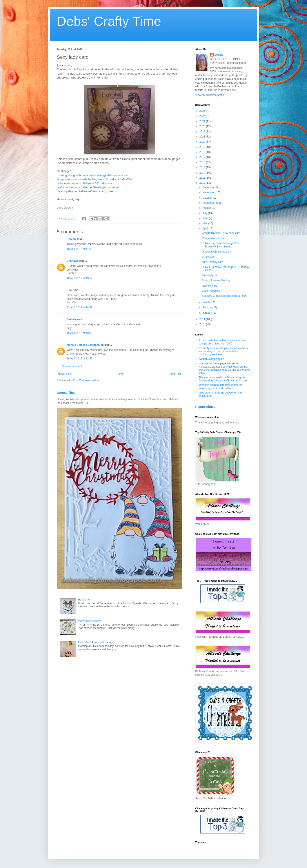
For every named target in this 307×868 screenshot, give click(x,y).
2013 (203, 178)
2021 (203, 137)
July (205, 213)
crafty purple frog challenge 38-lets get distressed (89, 187)
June (206, 218)
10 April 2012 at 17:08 (80, 249)
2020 (203, 142)
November (209, 192)
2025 (203, 116)
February (208, 308)
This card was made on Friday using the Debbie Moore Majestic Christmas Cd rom (223, 379)
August (207, 208)
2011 (203, 319)
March (206, 302)
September (209, 203)
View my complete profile (210, 95)
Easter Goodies (211, 291)
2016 (203, 162)
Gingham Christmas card (216, 252)
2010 (203, 324)
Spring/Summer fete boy (216, 280)
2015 (203, 167)
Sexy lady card (210, 275)
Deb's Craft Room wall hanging (96, 643)
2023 (203, 126)
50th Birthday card (212, 262)
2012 (203, 183)
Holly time (84, 600)
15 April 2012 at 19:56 (80, 333)
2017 (203, 157)
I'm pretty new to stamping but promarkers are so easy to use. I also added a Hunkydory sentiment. (223, 351)
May (205, 223)
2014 (203, 173)
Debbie (219, 55)
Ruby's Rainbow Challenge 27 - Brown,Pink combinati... (220, 245)
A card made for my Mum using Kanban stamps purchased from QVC (222, 342)
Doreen (71, 239)
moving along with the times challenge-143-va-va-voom (93, 175)
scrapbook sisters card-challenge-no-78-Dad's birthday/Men (95, 179)
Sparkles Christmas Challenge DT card (224, 296)
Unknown (73, 261)
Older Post (175, 374)
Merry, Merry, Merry (89, 621)
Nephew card (210, 286)
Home (120, 374)
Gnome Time (66, 393)
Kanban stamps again (211, 359)
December (209, 187)
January (207, 313)
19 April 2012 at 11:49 (80, 359)
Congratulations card (214, 238)
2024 (203, 121)
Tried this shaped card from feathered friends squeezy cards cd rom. (221, 386)
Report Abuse (205, 407)
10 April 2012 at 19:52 (80, 278)
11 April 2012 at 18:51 (80, 308)
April (205, 229)
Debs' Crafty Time (109, 21)
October (207, 198)
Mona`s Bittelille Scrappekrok (85, 345)
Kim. (70, 290)
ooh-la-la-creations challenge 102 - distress (85, 183)
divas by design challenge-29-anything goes (85, 191)
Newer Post (65, 374)
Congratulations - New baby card (221, 233)
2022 (203, 132)
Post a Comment (72, 366)
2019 (203, 147)
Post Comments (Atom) (87, 380)
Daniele (72, 319)
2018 (203, 152)
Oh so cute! (208, 257)
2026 (203, 111)
